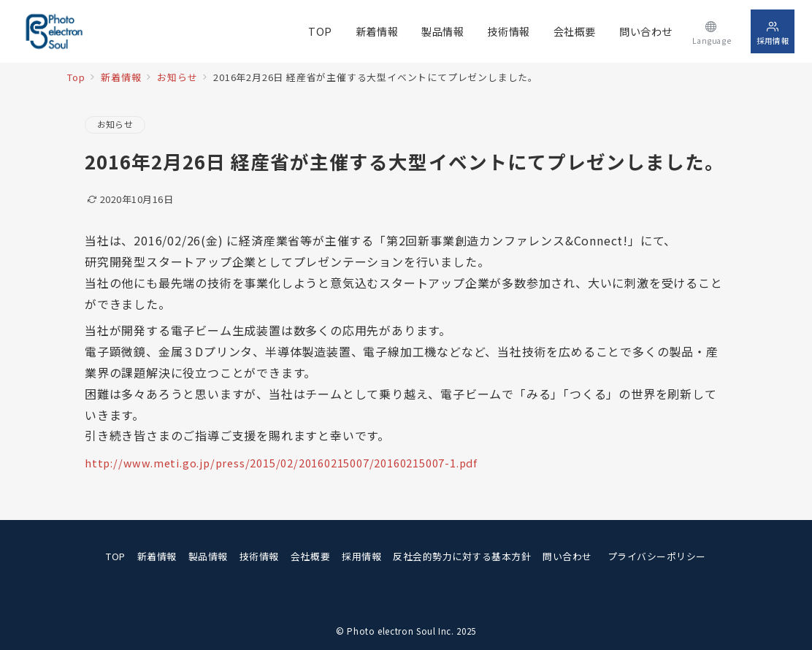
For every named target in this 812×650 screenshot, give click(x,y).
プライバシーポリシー (657, 556)
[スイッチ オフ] (712, 31)
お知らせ (115, 124)
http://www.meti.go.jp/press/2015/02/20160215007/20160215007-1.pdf (281, 463)
